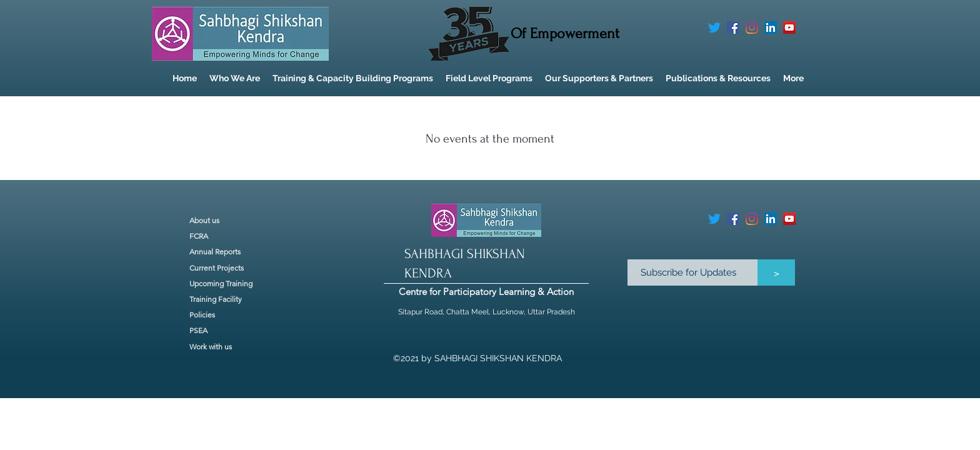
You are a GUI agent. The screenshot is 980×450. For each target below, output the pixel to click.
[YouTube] (789, 27)
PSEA (198, 330)
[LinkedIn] (771, 27)
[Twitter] (714, 27)
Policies (202, 315)
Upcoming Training (221, 283)
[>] (776, 272)
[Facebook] (733, 27)
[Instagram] (752, 27)
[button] (235, 78)
